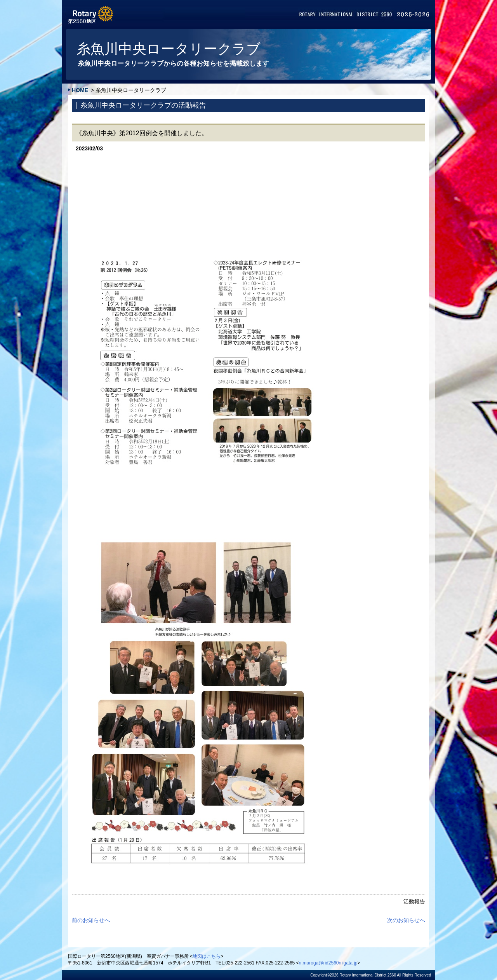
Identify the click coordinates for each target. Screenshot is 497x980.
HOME (80, 90)
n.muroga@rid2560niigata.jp (328, 963)
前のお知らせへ (91, 920)
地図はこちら (207, 956)
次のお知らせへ (406, 920)
